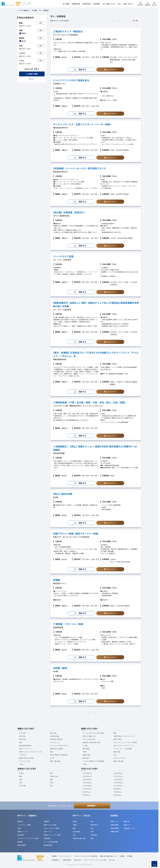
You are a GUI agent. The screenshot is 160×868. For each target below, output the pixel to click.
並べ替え (136, 21)
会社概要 (97, 4)
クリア (31, 79)
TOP (154, 865)
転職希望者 (76, 4)
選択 (41, 23)
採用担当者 (87, 4)
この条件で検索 (32, 74)
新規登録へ (92, 806)
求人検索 (66, 4)
